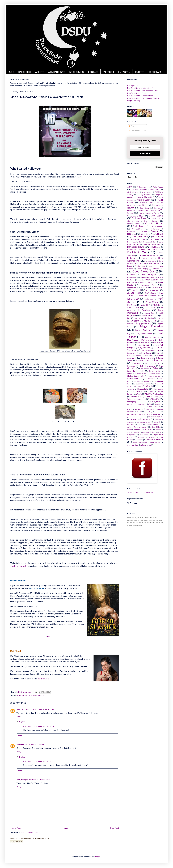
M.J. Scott (134, 321)
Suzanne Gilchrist (143, 384)
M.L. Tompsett (150, 321)
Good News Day (144, 271)
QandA (130, 355)
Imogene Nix (148, 285)
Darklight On (136, 252)
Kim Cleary (132, 305)
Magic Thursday (38, 695)
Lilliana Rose (148, 316)
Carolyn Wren (153, 213)
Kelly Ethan (133, 299)
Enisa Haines (154, 263)
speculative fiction (133, 432)
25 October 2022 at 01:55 (39, 780)
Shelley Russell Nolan (136, 376)
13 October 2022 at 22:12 (43, 709)
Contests (131, 231)
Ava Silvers (143, 205)
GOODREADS (155, 72)
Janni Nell (136, 290)
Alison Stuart (146, 192)
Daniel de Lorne (138, 239)
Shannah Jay (142, 374)
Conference (155, 229)
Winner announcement (137, 399)
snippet (137, 429)
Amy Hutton (145, 195)
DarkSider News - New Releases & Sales (143, 91)
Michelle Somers (144, 342)
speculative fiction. (148, 432)
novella (158, 412)
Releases (158, 360)
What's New (137, 397)
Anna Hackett (145, 197)
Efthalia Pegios (148, 258)
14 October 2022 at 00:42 (36, 745)
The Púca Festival (18, 566)
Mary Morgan (22, 780)
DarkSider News (136, 247)
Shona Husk (133, 379)
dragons (158, 404)
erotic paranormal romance (137, 407)
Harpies (139, 280)
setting (130, 430)
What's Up (152, 396)
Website (139, 394)
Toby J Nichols (158, 389)
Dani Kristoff (158, 237)
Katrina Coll (155, 296)
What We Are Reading (154, 394)
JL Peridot (158, 287)
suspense (141, 437)
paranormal (131, 414)
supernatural (145, 435)
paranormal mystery (155, 417)
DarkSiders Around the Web (142, 249)
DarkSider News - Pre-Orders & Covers (143, 98)
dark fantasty (132, 404)
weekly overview (154, 440)
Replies (22, 722)
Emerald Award (151, 261)
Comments (134, 131)
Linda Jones (138, 318)
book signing (132, 402)
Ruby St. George (148, 366)
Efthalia (131, 258)
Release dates (142, 360)
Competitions (138, 229)
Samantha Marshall (135, 371)
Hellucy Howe (132, 282)
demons (142, 404)
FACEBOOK (108, 72)
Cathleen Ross (139, 218)
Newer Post (16, 828)
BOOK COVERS (77, 72)
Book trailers (144, 211)
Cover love (143, 231)
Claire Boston (140, 226)
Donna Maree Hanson (148, 255)
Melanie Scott (133, 340)
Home (65, 828)
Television (131, 389)
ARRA (130, 187)
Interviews (144, 288)
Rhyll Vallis (156, 363)
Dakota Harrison (140, 236)
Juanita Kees (134, 293)
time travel (151, 437)
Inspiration (132, 288)
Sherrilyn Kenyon (155, 376)
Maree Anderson (144, 330)
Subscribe (145, 153)
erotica (130, 409)
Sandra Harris (154, 371)
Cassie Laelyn (156, 216)
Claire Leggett (157, 226)
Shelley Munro (155, 374)
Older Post (114, 828)
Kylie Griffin (133, 308)
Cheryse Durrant (151, 221)
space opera (149, 430)
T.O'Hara (138, 386)
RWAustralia (149, 355)
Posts (132, 126)
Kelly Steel (149, 299)
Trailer (151, 392)
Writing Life (155, 399)
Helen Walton (151, 280)
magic (139, 412)
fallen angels (150, 409)
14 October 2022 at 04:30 (43, 726)
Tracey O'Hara (137, 391)
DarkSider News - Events (137, 93)
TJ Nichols (148, 386)
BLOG (11, 72)
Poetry (158, 353)
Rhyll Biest (136, 363)
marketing (148, 412)
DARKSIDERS (24, 72)
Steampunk (148, 381)
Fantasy (151, 266)
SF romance (145, 369)
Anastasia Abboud (24, 709)
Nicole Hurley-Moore (150, 350)
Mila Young (143, 345)
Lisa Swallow (149, 318)
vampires (139, 440)
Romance (131, 366)
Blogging (157, 208)
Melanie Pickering (152, 337)
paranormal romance (140, 419)
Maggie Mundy (144, 323)
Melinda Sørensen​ (148, 340)
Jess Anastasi (152, 290)
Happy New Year (148, 277)
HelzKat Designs (147, 282)
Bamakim (20, 745)
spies (159, 432)
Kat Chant (28, 695)
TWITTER (139, 72)
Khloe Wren (151, 302)
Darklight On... (133, 86)
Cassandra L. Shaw (135, 216)
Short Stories (150, 379)
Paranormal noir (133, 353)
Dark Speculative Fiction (147, 242)
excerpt (138, 409)
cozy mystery (155, 402)
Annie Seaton (143, 200)
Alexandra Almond (138, 189)
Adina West (158, 187)
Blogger (97, 856)
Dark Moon (132, 242)
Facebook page (140, 266)
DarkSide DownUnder (152, 244)
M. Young (160, 318)
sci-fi (140, 424)
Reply (19, 716)
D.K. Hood (158, 234)
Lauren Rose (149, 313)
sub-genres (131, 435)
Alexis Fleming (155, 190)
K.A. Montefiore (151, 293)
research (157, 422)
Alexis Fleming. (133, 192)
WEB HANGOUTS (57, 72)
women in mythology (140, 442)
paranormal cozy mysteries (150, 414)
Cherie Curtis (156, 218)
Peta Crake (146, 353)
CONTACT (93, 72)
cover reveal (143, 402)
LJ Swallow (144, 310)
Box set (154, 211)
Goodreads (131, 275)
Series (130, 373)
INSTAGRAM (124, 72)
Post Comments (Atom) (31, 832)
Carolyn (142, 213)
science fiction (152, 424)
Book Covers (132, 211)
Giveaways (157, 268)
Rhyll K (147, 363)
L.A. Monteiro (151, 308)
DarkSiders (156, 247)
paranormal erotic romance (136, 417)
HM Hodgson (149, 274)
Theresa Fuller (143, 389)
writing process (145, 445)
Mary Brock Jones (144, 334)
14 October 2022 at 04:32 (43, 761)
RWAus (138, 355)
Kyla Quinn (157, 305)
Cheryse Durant (133, 221)
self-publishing (155, 427)
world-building (132, 445)
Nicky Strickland (144, 348)
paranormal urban (144, 422)
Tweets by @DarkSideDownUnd (140, 492)
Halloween (20, 695)
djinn (150, 404)
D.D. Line (132, 234)
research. (131, 425)
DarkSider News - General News (140, 96)
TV (160, 386)
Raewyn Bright (147, 358)
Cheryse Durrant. (134, 224)
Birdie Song (145, 208)
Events (130, 266)
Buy (48, 637)
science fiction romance (137, 427)
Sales (155, 368)
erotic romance (155, 407)
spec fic (158, 430)
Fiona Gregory (142, 269)
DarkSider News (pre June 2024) (140, 88)
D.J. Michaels (145, 234)
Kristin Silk (144, 305)
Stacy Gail (138, 381)
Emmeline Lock (141, 264)
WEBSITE (39, 72)
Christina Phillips (154, 223)
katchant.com (44, 679)
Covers (154, 231)
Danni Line (154, 239)
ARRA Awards (143, 187)
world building (155, 442)
